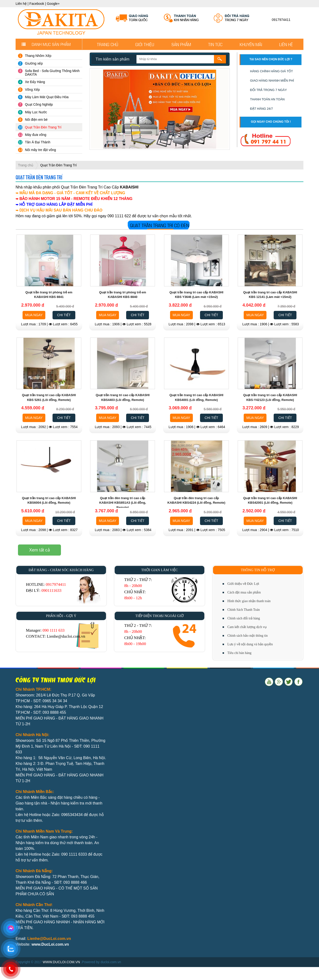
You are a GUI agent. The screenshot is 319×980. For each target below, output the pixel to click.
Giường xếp (34, 63)
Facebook (37, 4)
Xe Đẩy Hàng (35, 82)
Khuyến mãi (251, 44)
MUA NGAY (34, 315)
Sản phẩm (181, 44)
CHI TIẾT (64, 315)
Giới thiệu (145, 44)
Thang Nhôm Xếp (38, 56)
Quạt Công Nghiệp (39, 104)
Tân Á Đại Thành (38, 142)
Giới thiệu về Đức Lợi (243, 584)
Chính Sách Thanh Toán (244, 610)
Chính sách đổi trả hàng (244, 618)
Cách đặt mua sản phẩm (244, 592)
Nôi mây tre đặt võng (40, 150)
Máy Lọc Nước (36, 112)
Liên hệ (21, 4)
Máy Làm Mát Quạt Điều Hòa (47, 97)
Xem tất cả (40, 550)
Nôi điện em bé (36, 120)
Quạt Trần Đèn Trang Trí (43, 127)
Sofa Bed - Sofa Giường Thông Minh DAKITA (52, 73)
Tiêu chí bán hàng (239, 653)
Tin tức (215, 44)
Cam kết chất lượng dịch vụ (247, 627)
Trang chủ (108, 44)
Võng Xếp (32, 90)
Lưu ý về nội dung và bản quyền (250, 644)
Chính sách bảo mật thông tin (248, 636)
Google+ (53, 4)
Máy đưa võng (36, 135)
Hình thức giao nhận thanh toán (249, 601)
